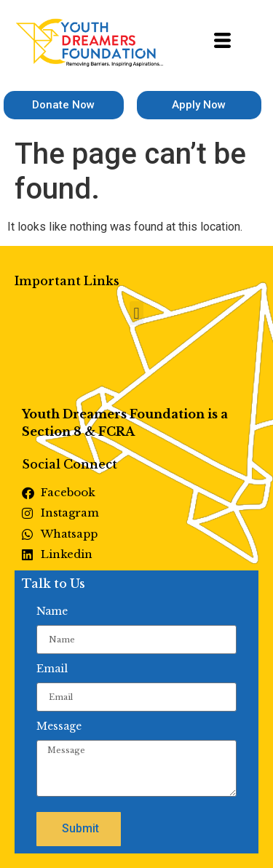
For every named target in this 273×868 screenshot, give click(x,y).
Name (52, 611)
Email (52, 669)
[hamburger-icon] (222, 43)
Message (59, 726)
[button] (136, 313)
